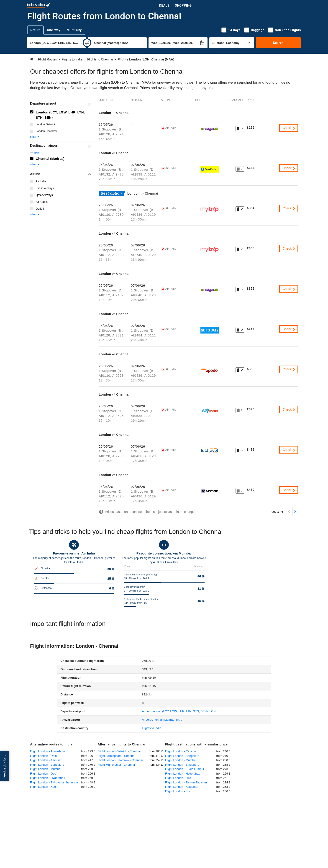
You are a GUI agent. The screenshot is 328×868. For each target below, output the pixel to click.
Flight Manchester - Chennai (116, 765)
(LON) (179, 711)
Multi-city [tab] (74, 30)
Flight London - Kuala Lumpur (185, 769)
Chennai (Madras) (50, 159)
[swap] (87, 43)
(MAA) (163, 720)
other (35, 137)
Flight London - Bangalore (47, 765)
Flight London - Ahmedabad (48, 751)
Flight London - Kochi (44, 787)
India (36, 153)
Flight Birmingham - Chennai (117, 756)
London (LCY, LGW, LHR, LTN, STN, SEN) (60, 115)
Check (289, 128)
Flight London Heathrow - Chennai (120, 760)
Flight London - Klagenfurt (182, 787)
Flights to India (152, 728)
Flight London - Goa (43, 774)
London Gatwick (46, 124)
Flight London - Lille (178, 778)
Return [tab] (35, 30)
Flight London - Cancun (181, 751)
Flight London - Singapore (182, 765)
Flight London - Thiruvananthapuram (54, 782)
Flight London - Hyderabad (48, 778)
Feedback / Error (4, 766)
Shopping (183, 5)
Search (278, 43)
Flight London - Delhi (44, 756)
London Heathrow (47, 131)
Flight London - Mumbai (46, 769)
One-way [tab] (54, 30)
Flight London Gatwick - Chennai (119, 751)
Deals (164, 5)
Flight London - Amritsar (46, 760)
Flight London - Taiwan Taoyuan (186, 782)
